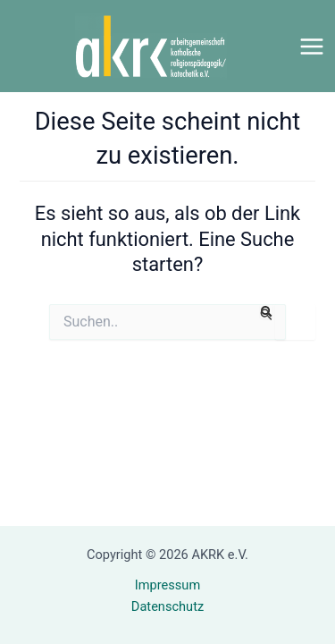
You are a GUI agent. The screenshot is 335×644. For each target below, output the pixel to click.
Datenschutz (167, 606)
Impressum (167, 585)
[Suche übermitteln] (266, 312)
